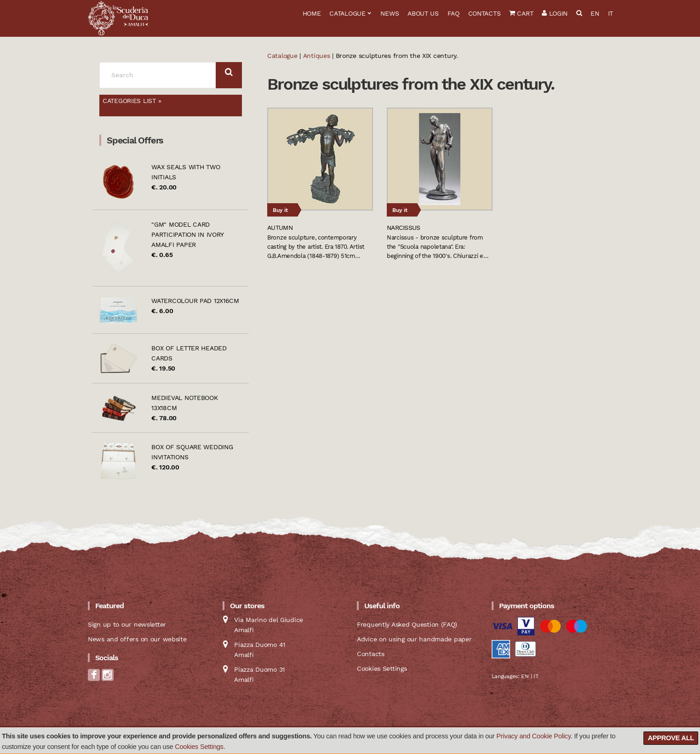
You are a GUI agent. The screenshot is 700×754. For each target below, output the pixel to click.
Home (312, 13)
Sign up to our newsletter (127, 624)
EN (595, 13)
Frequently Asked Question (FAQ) (407, 624)
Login (555, 13)
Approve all (671, 738)
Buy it (280, 210)
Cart (521, 13)
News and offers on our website (137, 639)
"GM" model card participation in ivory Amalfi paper (187, 234)
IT (611, 13)
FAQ (453, 13)
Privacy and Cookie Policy (533, 736)
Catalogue (347, 13)
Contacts (485, 13)
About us (423, 13)
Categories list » (132, 101)
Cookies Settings (199, 747)
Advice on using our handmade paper (414, 639)
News (390, 13)
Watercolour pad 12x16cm (195, 301)
